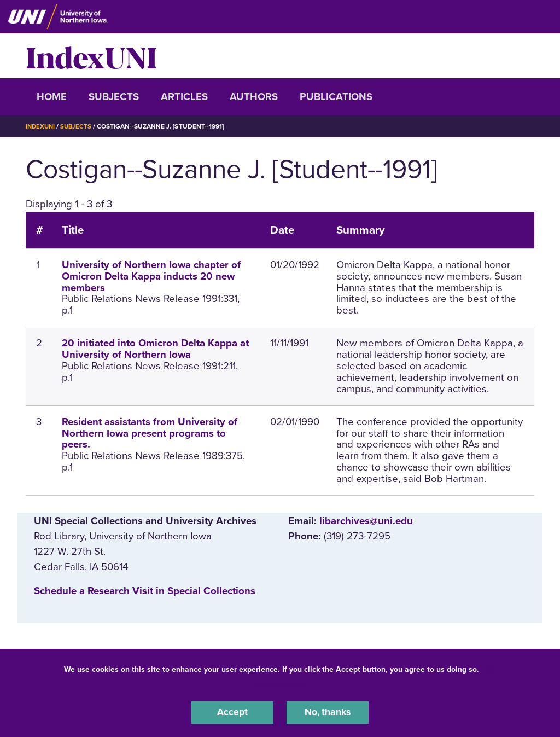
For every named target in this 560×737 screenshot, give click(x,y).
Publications (336, 97)
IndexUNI (91, 56)
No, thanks (328, 712)
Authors (254, 97)
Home (52, 97)
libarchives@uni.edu (366, 521)
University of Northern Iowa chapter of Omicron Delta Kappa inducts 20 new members (151, 276)
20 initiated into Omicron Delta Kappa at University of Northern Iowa (155, 349)
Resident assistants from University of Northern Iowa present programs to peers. (150, 433)
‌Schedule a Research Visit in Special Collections (145, 591)
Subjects (114, 97)
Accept (232, 712)
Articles (184, 97)
